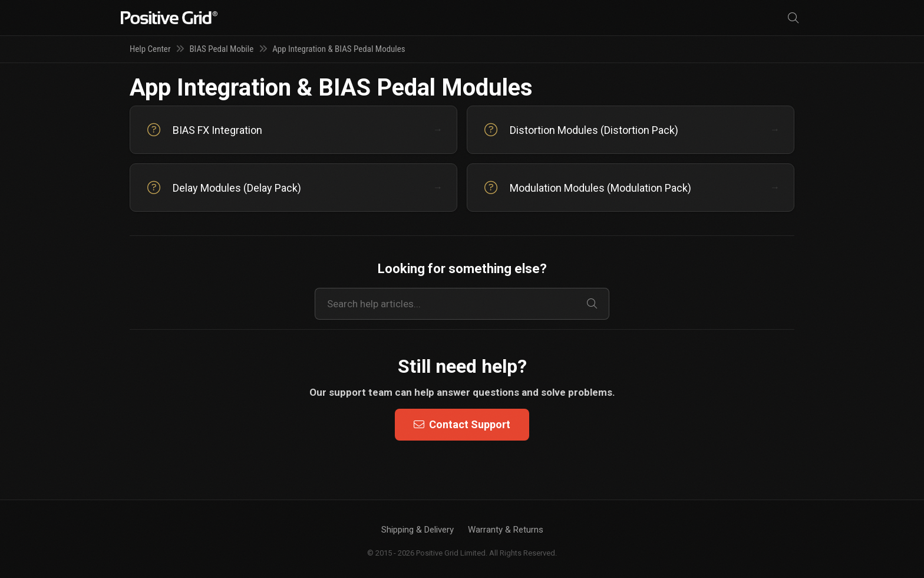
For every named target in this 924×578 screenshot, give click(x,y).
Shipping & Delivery (418, 530)
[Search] (793, 18)
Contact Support (462, 424)
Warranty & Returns (506, 530)
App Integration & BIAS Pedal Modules (339, 49)
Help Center (150, 49)
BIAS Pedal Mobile (221, 49)
